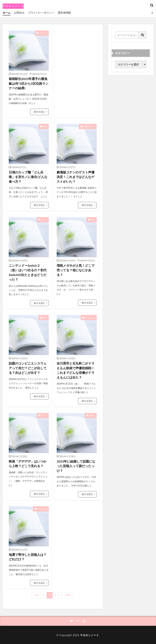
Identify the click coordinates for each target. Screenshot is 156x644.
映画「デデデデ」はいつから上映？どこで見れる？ (28, 463)
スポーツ (43, 33)
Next (68, 595)
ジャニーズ (42, 508)
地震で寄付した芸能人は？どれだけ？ (28, 556)
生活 (45, 126)
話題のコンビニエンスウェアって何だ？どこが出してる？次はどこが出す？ (28, 368)
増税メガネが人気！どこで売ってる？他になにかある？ (76, 270)
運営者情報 (64, 13)
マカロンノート (89, 635)
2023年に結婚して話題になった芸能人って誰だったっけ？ (76, 466)
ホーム (7, 13)
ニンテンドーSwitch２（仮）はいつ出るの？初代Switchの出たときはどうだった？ (28, 272)
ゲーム (44, 219)
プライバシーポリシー (41, 13)
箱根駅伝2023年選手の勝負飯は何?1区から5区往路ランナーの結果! (29, 83)
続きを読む (39, 112)
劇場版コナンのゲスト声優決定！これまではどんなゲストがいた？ (76, 177)
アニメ (44, 415)
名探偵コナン (89, 126)
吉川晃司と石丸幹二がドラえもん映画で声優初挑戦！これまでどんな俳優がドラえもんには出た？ (76, 370)
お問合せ (19, 13)
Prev (37, 595)
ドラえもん (90, 317)
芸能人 (92, 415)
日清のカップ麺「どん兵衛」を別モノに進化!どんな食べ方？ (28, 177)
